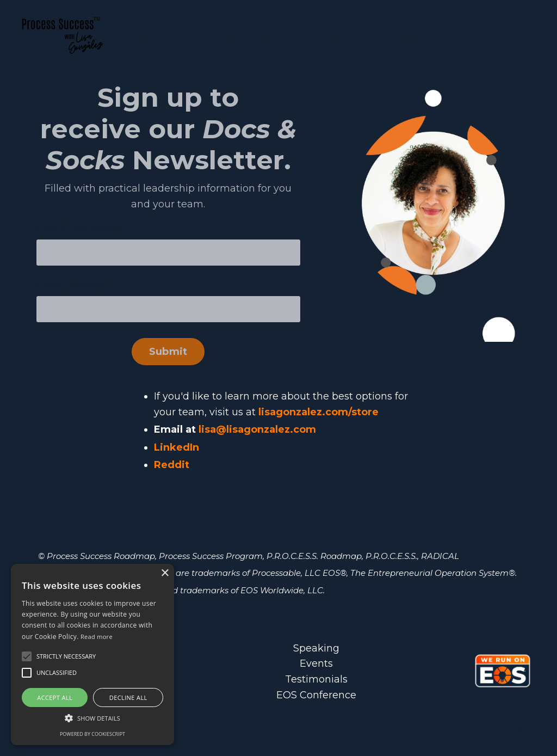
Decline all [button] (128, 697)
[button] (92, 718)
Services (164, 35)
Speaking (316, 648)
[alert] (92, 654)
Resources (258, 35)
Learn (345, 35)
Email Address (71, 285)
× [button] (165, 573)
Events (316, 663)
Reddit (172, 465)
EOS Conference (316, 695)
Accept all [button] (55, 697)
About (421, 35)
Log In (492, 35)
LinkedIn (177, 447)
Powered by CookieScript (92, 734)
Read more (97, 637)
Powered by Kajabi (500, 728)
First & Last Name (79, 229)
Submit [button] (168, 352)
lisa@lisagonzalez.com (257, 429)
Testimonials (316, 679)
